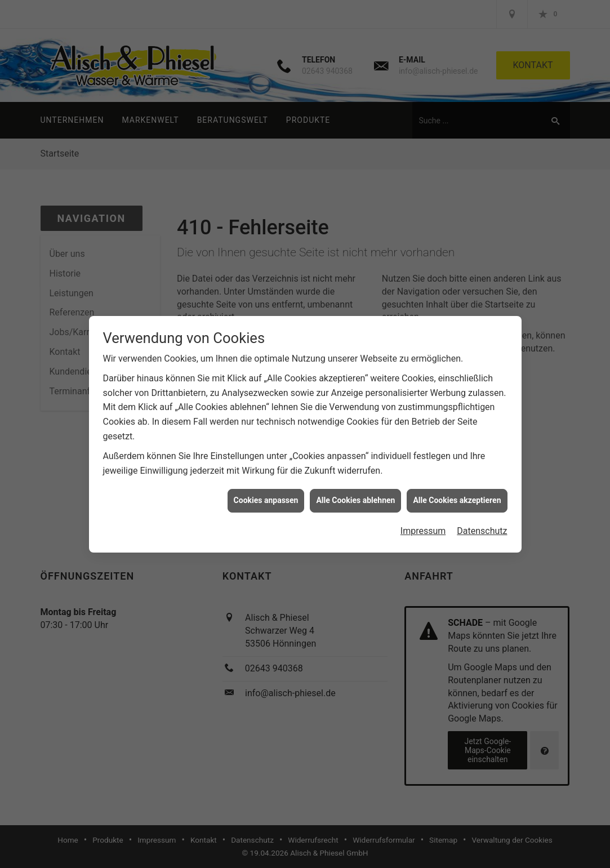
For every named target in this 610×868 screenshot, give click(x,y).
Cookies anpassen (266, 497)
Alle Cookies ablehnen (355, 497)
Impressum (423, 527)
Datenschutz (482, 527)
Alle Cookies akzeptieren (457, 497)
